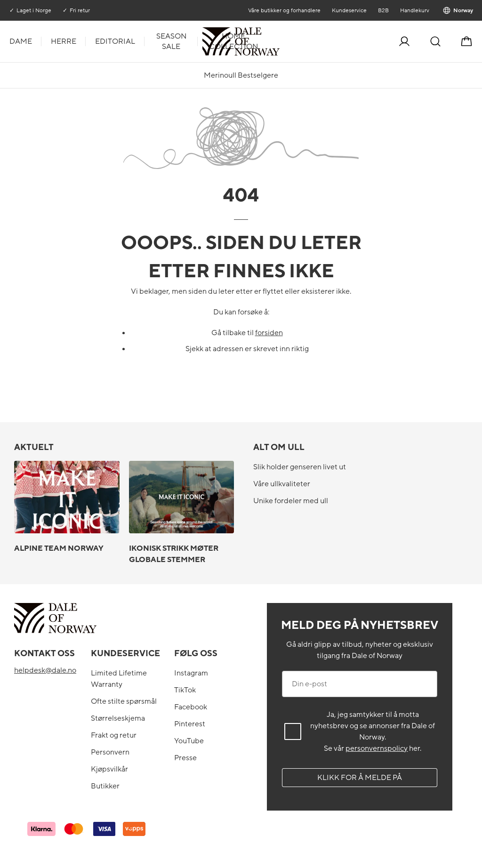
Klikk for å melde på (360, 778)
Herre (64, 41)
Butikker (105, 786)
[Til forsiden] (279, 41)
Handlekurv (414, 10)
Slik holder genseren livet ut (300, 467)
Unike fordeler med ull (291, 501)
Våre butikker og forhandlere (284, 10)
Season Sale (171, 41)
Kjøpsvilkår (109, 769)
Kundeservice (349, 10)
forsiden (269, 333)
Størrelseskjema (118, 718)
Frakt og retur (114, 735)
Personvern (110, 752)
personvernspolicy (377, 748)
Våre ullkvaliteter (282, 484)
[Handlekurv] (466, 41)
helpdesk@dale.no (45, 670)
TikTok (185, 690)
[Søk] (435, 41)
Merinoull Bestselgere (241, 75)
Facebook (191, 707)
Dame (21, 41)
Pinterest (190, 724)
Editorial (115, 41)
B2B (383, 10)
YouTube (189, 741)
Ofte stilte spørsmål (124, 701)
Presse (185, 758)
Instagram (191, 673)
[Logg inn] (404, 41)
